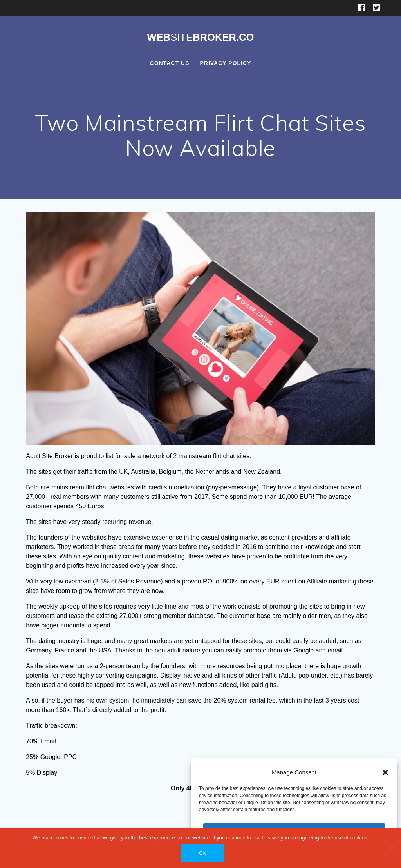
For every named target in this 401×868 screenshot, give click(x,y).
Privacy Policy (225, 63)
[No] (391, 848)
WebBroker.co (200, 38)
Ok (203, 853)
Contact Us (170, 63)
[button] (385, 772)
